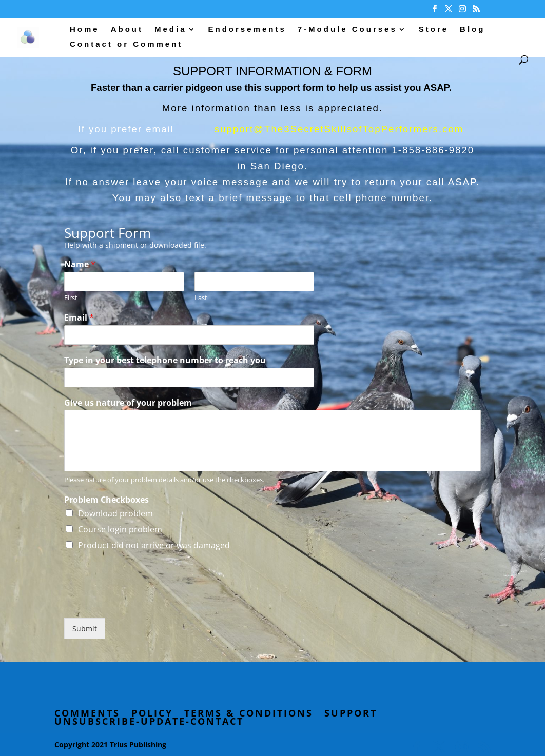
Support (351, 713)
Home (85, 29)
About (127, 29)
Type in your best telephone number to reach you (165, 360)
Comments (87, 713)
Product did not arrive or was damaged (154, 545)
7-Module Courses (347, 29)
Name (80, 264)
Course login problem (120, 529)
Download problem (115, 513)
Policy (152, 713)
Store (434, 29)
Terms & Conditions (249, 713)
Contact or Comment (126, 44)
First (71, 298)
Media (171, 29)
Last (201, 298)
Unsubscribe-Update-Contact (149, 721)
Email (79, 318)
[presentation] (142, 601)
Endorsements (247, 29)
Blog (472, 29)
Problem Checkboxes (106, 500)
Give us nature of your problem (128, 403)
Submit (85, 629)
